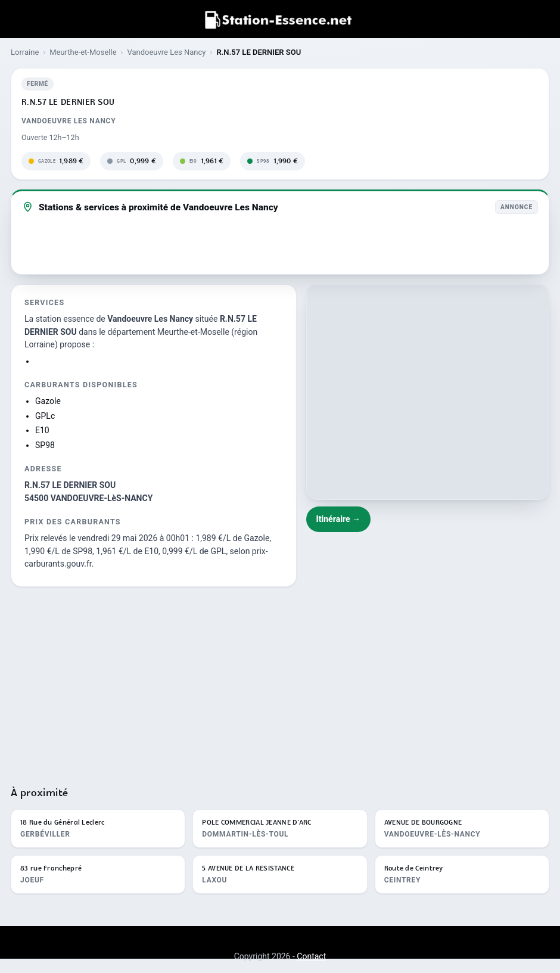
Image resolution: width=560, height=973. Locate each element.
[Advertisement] (280, 681)
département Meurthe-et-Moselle (168, 332)
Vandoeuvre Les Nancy (166, 52)
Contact (311, 956)
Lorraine (25, 52)
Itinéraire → (339, 519)
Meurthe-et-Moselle (83, 52)
